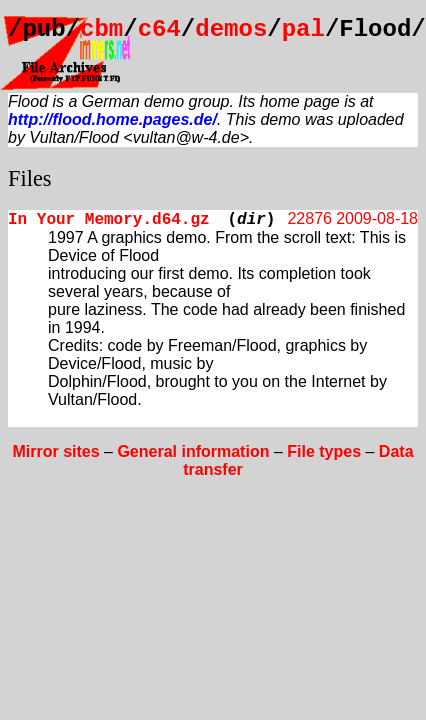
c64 (159, 29)
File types (324, 451)
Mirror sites (55, 451)
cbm (101, 29)
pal (303, 29)
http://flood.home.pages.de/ (112, 119)
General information (193, 451)
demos (231, 29)
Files (30, 178)
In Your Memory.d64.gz (109, 220)
